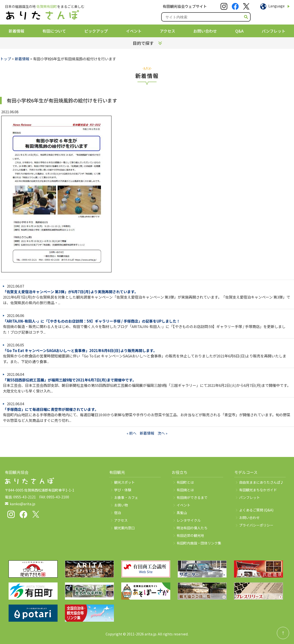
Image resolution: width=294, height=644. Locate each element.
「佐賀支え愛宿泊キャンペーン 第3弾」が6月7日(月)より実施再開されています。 (70, 292)
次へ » (162, 433)
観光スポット (124, 482)
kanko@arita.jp (23, 504)
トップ (6, 59)
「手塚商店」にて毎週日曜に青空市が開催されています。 (51, 409)
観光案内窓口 (124, 528)
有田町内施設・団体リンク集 (199, 543)
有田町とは (185, 482)
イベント (134, 31)
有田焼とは (185, 490)
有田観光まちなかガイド (258, 490)
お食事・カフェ (126, 497)
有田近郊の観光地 (190, 535)
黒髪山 (182, 513)
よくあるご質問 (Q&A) (256, 510)
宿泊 (118, 513)
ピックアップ (96, 31)
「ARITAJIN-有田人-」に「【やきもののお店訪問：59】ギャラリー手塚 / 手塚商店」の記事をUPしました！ (92, 321)
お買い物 (121, 505)
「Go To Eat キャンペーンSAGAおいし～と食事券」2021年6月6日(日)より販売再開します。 (80, 350)
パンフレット (274, 31)
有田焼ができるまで (192, 497)
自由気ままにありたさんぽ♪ (261, 482)
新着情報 (16, 31)
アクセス (167, 31)
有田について (54, 31)
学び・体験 (123, 490)
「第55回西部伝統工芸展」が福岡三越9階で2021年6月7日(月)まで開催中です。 (69, 380)
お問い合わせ (205, 31)
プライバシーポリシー (256, 525)
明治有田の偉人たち (192, 528)
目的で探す (143, 43)
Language (276, 6)
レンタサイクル (189, 520)
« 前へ (132, 433)
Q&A (239, 31)
